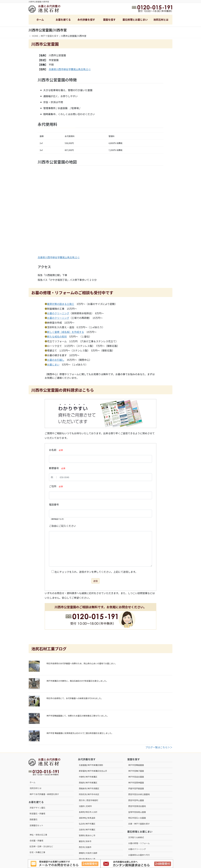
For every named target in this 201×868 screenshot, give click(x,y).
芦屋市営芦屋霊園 (136, 788)
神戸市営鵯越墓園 (136, 765)
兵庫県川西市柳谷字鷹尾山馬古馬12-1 (70, 69)
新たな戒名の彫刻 (57, 337)
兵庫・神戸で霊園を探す (139, 824)
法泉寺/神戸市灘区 (87, 830)
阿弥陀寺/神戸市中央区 (89, 794)
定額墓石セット (36, 825)
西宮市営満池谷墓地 (137, 806)
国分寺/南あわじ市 (87, 859)
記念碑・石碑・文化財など (41, 846)
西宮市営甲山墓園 (136, 800)
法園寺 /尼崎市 (85, 806)
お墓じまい (53, 365)
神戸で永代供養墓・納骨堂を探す (44, 794)
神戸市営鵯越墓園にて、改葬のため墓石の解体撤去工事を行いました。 (78, 716)
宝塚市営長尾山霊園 (137, 812)
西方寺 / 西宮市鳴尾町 (88, 800)
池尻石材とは (35, 788)
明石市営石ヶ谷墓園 (137, 818)
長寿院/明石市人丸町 (88, 812)
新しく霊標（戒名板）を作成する (66, 332)
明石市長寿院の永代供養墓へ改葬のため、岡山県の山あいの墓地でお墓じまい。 (82, 663)
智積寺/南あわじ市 (87, 835)
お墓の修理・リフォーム (139, 843)
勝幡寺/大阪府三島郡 (88, 853)
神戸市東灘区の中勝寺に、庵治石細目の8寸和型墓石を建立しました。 (77, 681)
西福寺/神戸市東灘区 (88, 783)
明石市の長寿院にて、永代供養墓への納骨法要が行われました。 (75, 698)
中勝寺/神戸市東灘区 (88, 777)
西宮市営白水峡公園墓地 (139, 794)
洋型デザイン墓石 (37, 808)
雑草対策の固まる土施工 (61, 304)
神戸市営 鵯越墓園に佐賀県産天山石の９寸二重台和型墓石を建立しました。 (80, 733)
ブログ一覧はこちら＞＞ (159, 747)
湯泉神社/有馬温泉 (87, 818)
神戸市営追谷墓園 (136, 777)
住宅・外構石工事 (37, 852)
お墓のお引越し (56, 360)
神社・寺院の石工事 (38, 835)
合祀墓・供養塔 (36, 841)
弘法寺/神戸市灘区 (87, 824)
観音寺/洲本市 (86, 841)
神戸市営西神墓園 (136, 783)
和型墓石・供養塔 (37, 814)
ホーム (33, 782)
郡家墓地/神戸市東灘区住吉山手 (93, 771)
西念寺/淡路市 (85, 847)
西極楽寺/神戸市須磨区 (89, 788)
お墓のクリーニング (58, 313)
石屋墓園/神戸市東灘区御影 (91, 765)
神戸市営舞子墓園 (136, 771)
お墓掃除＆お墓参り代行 (139, 855)
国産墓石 (33, 819)
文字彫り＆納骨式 (136, 837)
